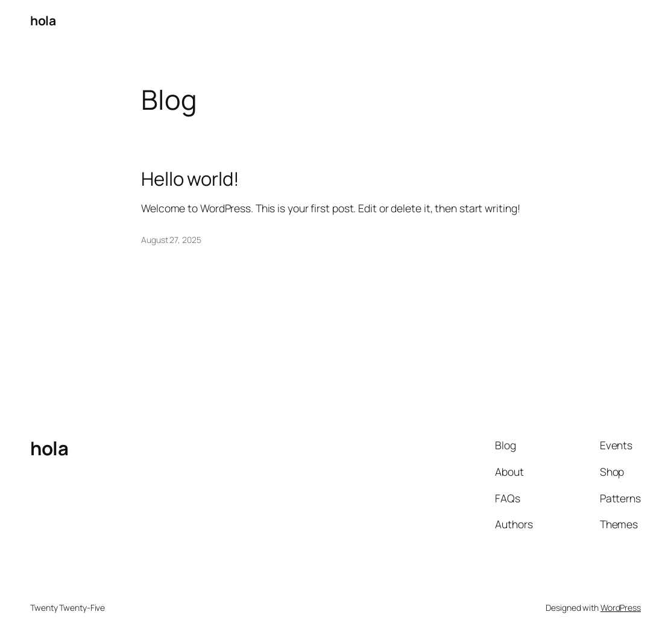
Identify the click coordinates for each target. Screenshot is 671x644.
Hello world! (190, 179)
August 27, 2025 (171, 240)
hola (43, 21)
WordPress (621, 608)
